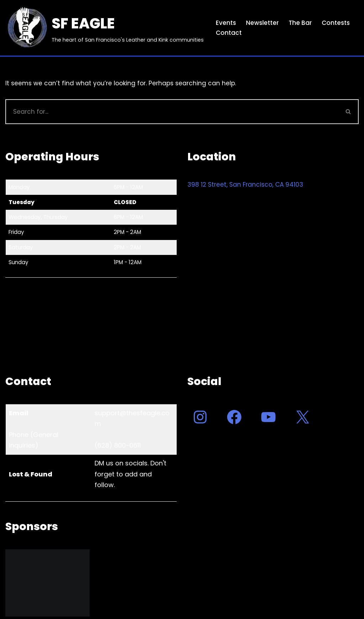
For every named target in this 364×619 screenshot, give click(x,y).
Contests (336, 23)
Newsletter (262, 23)
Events (226, 23)
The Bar (300, 23)
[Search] (172, 112)
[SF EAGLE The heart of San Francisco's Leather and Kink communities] (105, 28)
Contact (229, 33)
